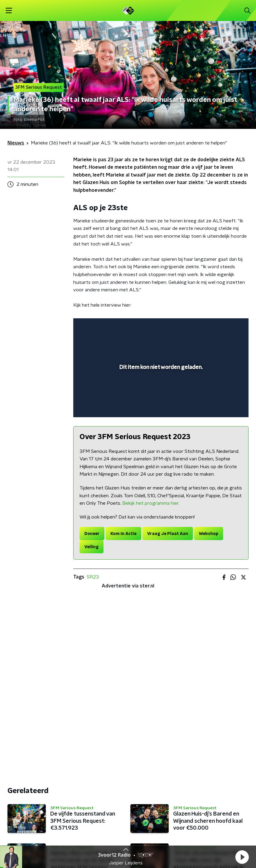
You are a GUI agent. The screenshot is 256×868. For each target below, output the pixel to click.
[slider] (160, 406)
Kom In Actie (123, 534)
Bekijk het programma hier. (151, 503)
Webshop (209, 534)
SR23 (93, 577)
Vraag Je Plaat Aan (168, 534)
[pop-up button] (216, 327)
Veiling (92, 547)
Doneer (92, 534)
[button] (242, 857)
